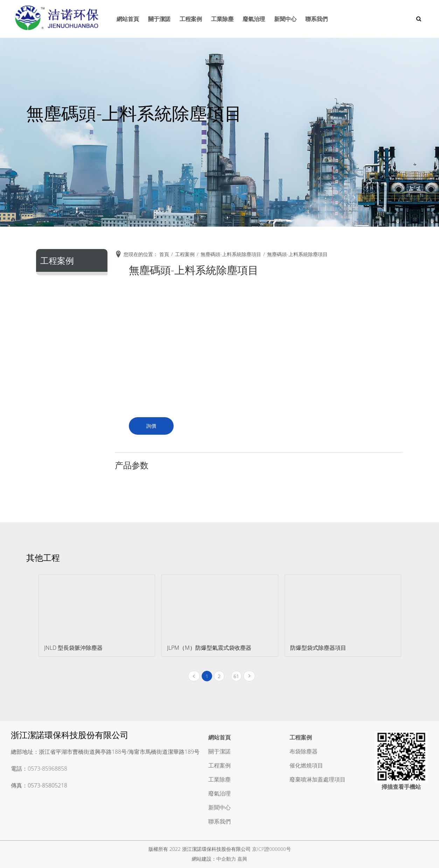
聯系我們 (316, 19)
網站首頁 (124, 19)
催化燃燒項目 (306, 765)
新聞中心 (284, 19)
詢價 (151, 426)
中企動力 (226, 859)
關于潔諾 (156, 19)
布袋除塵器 (304, 751)
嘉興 (242, 859)
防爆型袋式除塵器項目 (318, 648)
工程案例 (188, 19)
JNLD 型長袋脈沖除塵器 (73, 648)
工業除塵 (220, 19)
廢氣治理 (252, 19)
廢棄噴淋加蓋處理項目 (318, 779)
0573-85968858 (47, 769)
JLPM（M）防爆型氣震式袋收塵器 (209, 648)
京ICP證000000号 (271, 849)
